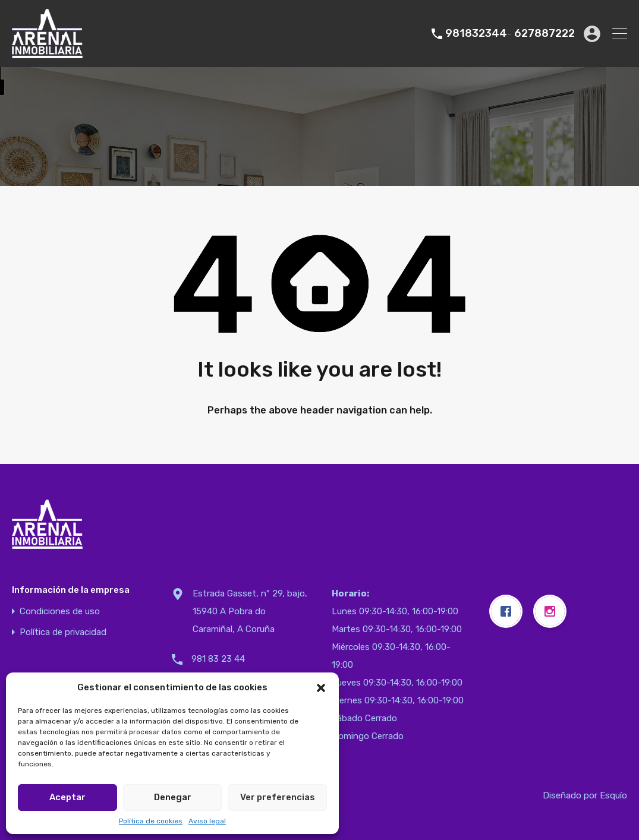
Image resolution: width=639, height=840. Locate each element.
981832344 (476, 34)
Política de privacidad (63, 632)
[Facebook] (509, 611)
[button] (321, 687)
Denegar (173, 797)
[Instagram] (553, 611)
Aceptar (67, 797)
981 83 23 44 (218, 659)
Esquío (613, 795)
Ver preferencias (278, 797)
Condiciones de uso (60, 612)
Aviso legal (207, 821)
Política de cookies (151, 821)
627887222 (544, 34)
